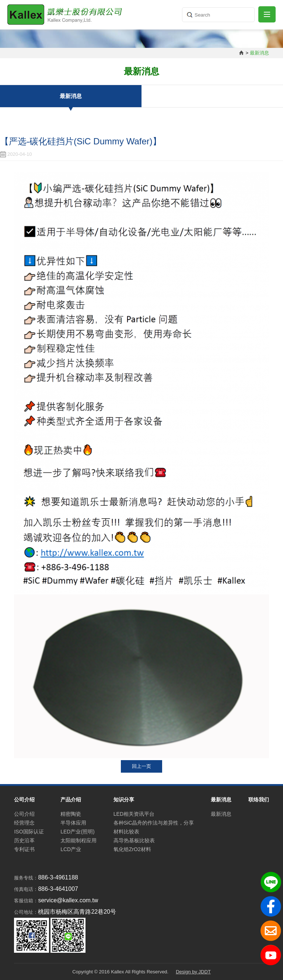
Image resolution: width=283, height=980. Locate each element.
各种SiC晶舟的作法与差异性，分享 (154, 823)
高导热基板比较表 (134, 840)
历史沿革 (24, 840)
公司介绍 (24, 814)
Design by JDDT (193, 972)
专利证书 (24, 849)
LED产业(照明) (78, 832)
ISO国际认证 (29, 832)
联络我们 (259, 800)
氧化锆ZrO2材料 (132, 849)
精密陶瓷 (71, 814)
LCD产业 (71, 849)
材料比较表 (126, 832)
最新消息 (71, 96)
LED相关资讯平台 (134, 814)
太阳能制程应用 (78, 840)
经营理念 (24, 823)
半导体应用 (73, 823)
